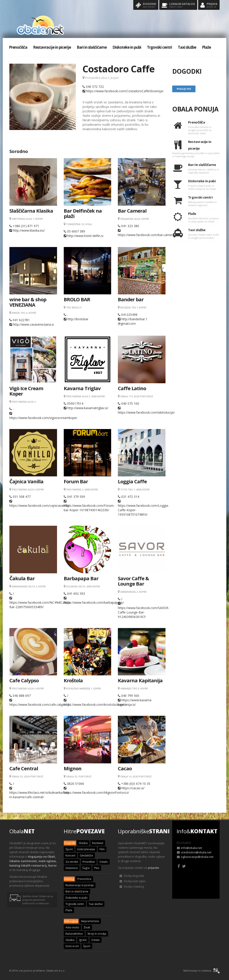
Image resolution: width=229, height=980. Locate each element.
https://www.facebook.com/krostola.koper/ (95, 705)
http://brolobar (78, 319)
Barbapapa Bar (81, 578)
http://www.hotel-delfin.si (85, 236)
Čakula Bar (22, 578)
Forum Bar (76, 481)
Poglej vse (184, 89)
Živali (87, 927)
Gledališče (86, 855)
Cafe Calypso (24, 680)
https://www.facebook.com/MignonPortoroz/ (96, 793)
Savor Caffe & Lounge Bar (133, 581)
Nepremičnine (90, 921)
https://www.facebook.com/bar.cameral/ (147, 235)
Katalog (69, 879)
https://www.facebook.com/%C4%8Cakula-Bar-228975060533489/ (40, 605)
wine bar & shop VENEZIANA (28, 302)
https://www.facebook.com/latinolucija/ (146, 412)
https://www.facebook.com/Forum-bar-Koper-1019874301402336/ (89, 508)
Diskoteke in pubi (127, 47)
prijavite (154, 868)
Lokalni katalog (178, 5)
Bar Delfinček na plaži (83, 213)
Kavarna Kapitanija (140, 680)
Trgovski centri (159, 47)
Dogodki (146, 5)
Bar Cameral (132, 211)
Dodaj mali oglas (133, 881)
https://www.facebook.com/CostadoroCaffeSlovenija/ (125, 91)
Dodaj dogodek (132, 876)
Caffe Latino (132, 388)
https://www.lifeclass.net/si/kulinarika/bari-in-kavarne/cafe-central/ (40, 795)
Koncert (70, 855)
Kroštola (73, 680)
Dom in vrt (72, 946)
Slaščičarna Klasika (31, 211)
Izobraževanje (86, 849)
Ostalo (104, 862)
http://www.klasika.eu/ (29, 230)
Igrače (83, 940)
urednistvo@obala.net (196, 852)
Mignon (73, 768)
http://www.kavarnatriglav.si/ (88, 408)
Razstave (98, 843)
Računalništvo (74, 934)
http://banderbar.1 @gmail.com (133, 321)
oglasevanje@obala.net (197, 857)
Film (102, 849)
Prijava (209, 5)
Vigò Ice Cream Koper (26, 391)
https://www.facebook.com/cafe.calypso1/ (40, 705)
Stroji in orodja (97, 934)
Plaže (206, 47)
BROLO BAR (77, 299)
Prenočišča (18, 47)
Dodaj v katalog (132, 887)
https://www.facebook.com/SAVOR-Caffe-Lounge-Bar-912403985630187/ (144, 612)
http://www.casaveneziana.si (33, 324)
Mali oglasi (71, 921)
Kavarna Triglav (82, 388)
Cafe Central (24, 768)
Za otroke (72, 862)
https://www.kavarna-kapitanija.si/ (135, 702)
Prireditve (89, 862)
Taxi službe (187, 47)
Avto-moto (72, 927)
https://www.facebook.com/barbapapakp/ (94, 602)
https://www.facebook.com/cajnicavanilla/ (40, 506)
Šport (69, 849)
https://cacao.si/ (133, 788)
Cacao (125, 768)
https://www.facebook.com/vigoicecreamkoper (43, 418)
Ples (97, 868)
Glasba (83, 843)
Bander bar (131, 299)
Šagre (86, 868)
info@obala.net (191, 848)
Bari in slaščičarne (92, 47)
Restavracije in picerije (52, 47)
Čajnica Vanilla (26, 481)
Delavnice (72, 868)
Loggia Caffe (132, 481)
